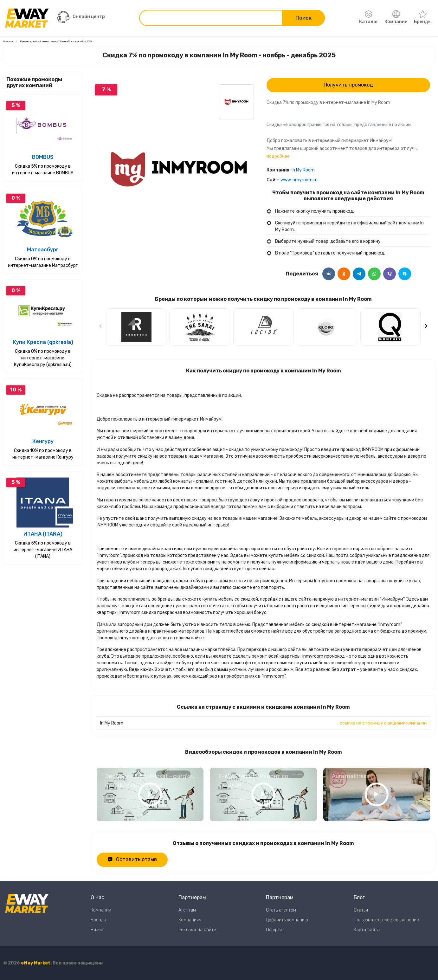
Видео (97, 930)
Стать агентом (281, 910)
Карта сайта (367, 930)
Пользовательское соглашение (386, 920)
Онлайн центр (81, 17)
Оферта (274, 930)
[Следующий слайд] (426, 327)
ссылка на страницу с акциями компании (383, 723)
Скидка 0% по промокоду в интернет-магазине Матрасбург (43, 262)
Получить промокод (348, 85)
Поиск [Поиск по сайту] (303, 18)
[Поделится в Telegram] (359, 274)
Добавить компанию (287, 920)
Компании (396, 17)
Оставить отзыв (132, 859)
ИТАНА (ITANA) (43, 534)
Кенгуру (43, 441)
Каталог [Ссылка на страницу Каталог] (8, 41)
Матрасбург (43, 250)
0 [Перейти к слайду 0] (179, 250)
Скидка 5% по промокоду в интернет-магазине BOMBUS (43, 170)
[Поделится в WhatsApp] (374, 274)
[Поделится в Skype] (405, 274)
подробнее (278, 156)
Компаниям (190, 920)
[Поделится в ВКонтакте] (329, 274)
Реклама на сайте (197, 930)
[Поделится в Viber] (390, 274)
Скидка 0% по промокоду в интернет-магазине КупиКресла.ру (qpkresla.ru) (43, 358)
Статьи (361, 910)
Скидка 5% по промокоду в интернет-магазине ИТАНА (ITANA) (43, 550)
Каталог (369, 17)
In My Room (303, 170)
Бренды (423, 17)
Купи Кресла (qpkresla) (43, 342)
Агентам (187, 910)
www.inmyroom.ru (299, 180)
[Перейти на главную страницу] (27, 18)
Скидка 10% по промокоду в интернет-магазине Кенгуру (43, 454)
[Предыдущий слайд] (101, 327)
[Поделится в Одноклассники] (344, 274)
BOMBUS (43, 157)
